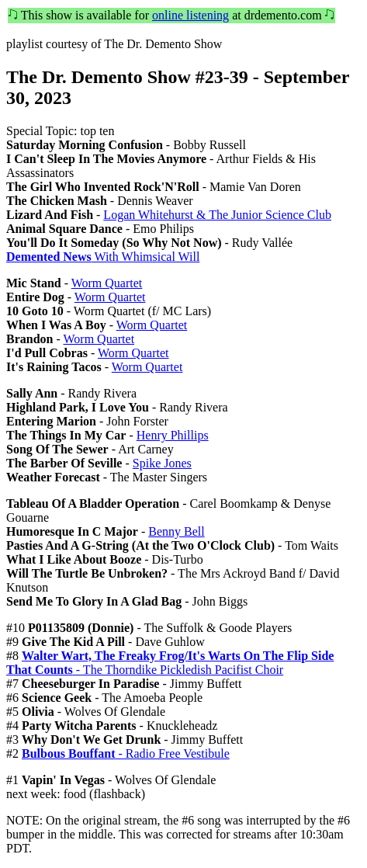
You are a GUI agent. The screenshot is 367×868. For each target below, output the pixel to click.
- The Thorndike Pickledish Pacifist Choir (170, 663)
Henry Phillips (173, 435)
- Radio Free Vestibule (126, 753)
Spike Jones (162, 463)
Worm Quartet (107, 283)
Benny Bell (176, 531)
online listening (190, 15)
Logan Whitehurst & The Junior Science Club (217, 215)
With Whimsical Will (103, 257)
